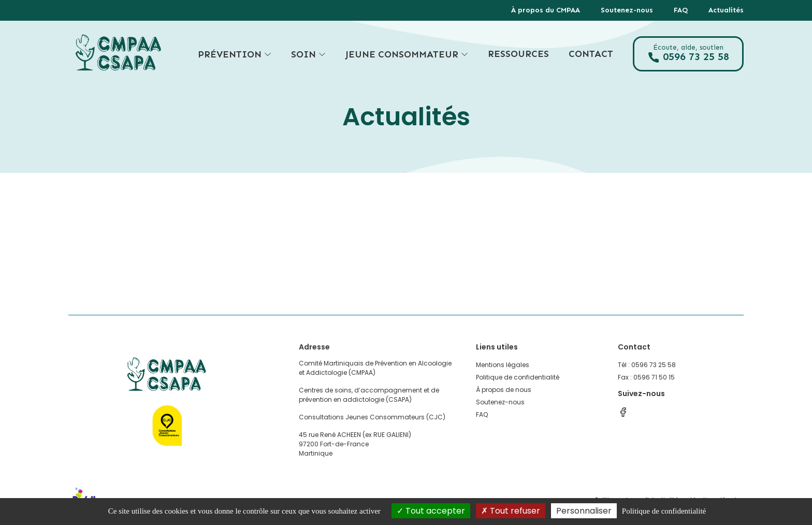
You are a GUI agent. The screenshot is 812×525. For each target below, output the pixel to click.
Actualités (726, 10)
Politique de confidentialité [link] (664, 511)
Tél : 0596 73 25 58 (647, 365)
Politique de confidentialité (518, 377)
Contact (591, 54)
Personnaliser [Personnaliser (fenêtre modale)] (584, 511)
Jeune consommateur (407, 54)
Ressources (518, 54)
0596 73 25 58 (688, 54)
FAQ (681, 10)
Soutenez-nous (627, 10)
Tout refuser (511, 511)
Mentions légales (503, 365)
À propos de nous (504, 390)
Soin (308, 54)
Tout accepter (431, 511)
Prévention (235, 54)
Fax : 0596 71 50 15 (646, 377)
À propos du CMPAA (546, 10)
